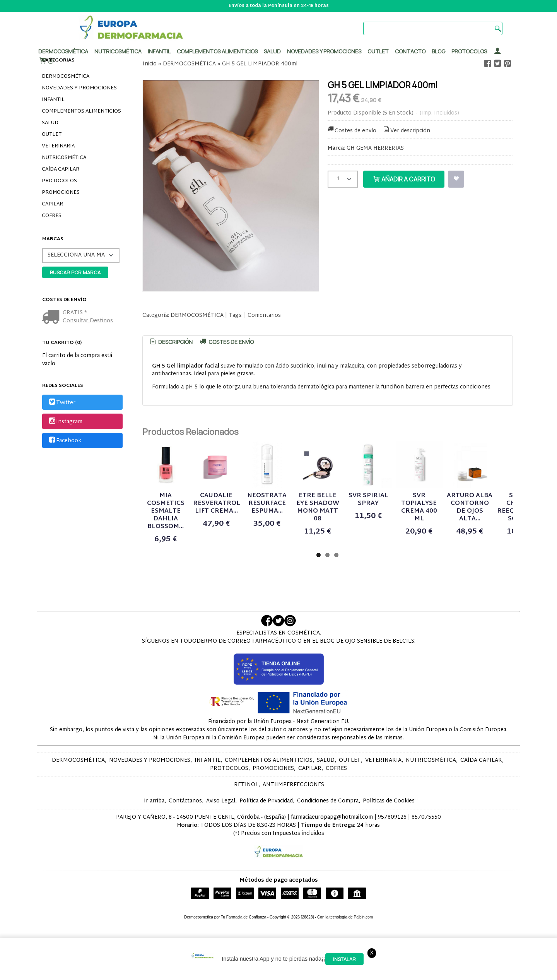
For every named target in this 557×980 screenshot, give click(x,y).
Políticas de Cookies (389, 820)
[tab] (171, 342)
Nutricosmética (118, 51)
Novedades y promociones (324, 51)
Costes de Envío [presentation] (226, 342)
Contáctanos (185, 820)
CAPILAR (52, 204)
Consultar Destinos (88, 321)
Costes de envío (352, 131)
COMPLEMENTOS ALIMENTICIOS (81, 111)
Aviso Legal (221, 820)
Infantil (159, 51)
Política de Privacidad (266, 820)
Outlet (378, 51)
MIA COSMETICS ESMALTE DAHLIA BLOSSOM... (183, 538)
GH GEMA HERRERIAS (375, 148)
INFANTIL (53, 100)
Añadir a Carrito (404, 179)
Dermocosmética (63, 51)
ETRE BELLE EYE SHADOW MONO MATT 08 (438, 538)
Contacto (410, 51)
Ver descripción (406, 131)
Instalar (344, 959)
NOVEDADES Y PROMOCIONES (79, 88)
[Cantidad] (343, 179)
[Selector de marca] (81, 255)
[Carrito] (46, 61)
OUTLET (52, 135)
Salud (272, 51)
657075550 (426, 836)
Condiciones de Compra (328, 820)
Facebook (64, 441)
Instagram (65, 422)
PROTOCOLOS (469, 51)
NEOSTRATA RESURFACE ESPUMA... (353, 534)
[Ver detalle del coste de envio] (52, 318)
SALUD (50, 123)
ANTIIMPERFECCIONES (293, 804)
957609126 (392, 836)
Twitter (62, 403)
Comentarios (264, 316)
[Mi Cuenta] (497, 51)
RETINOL (246, 804)
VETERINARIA (58, 146)
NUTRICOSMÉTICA (64, 158)
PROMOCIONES (61, 193)
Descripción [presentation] (171, 342)
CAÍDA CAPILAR (61, 169)
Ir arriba (154, 820)
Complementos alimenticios (217, 51)
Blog (438, 51)
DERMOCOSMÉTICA (66, 77)
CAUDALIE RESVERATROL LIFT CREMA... (268, 534)
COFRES (52, 216)
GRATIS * (75, 313)
